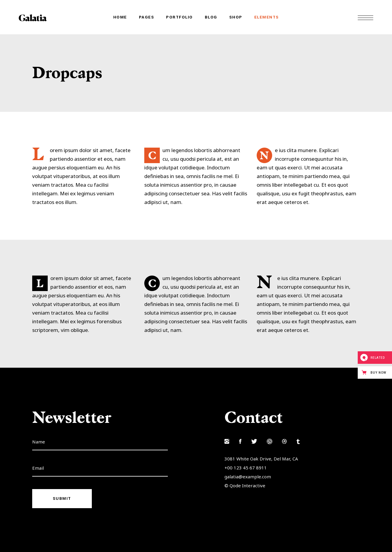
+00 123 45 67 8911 (246, 468)
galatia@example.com (248, 477)
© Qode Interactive (245, 485)
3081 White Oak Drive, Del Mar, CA (261, 459)
